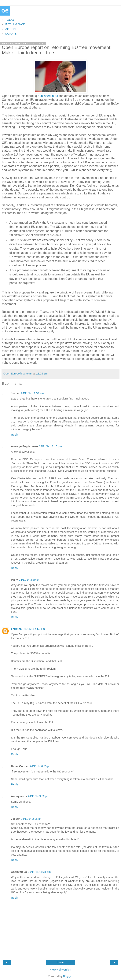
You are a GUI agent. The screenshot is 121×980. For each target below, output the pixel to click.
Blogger (68, 976)
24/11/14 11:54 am (32, 393)
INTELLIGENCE (15, 24)
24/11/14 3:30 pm (30, 580)
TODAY (10, 20)
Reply (15, 435)
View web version (60, 970)
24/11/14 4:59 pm (34, 629)
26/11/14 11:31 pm (39, 872)
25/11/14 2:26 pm (31, 819)
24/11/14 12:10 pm (50, 446)
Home (60, 962)
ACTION (10, 29)
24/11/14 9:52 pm (38, 796)
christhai (17, 629)
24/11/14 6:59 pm (41, 766)
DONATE (11, 34)
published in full (48, 96)
